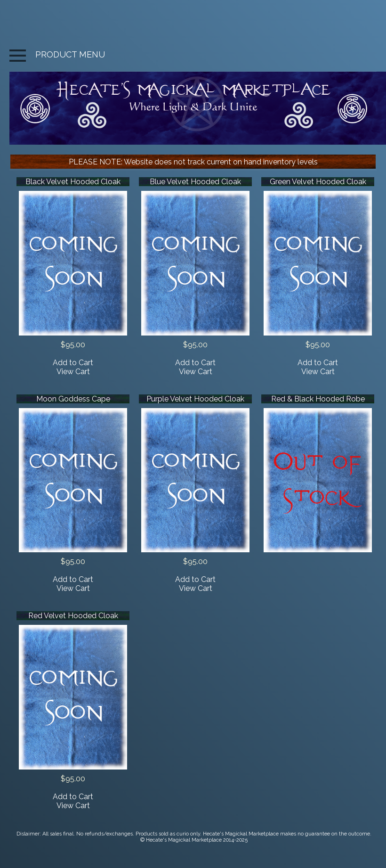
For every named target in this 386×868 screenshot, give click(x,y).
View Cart (73, 372)
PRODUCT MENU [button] (57, 54)
